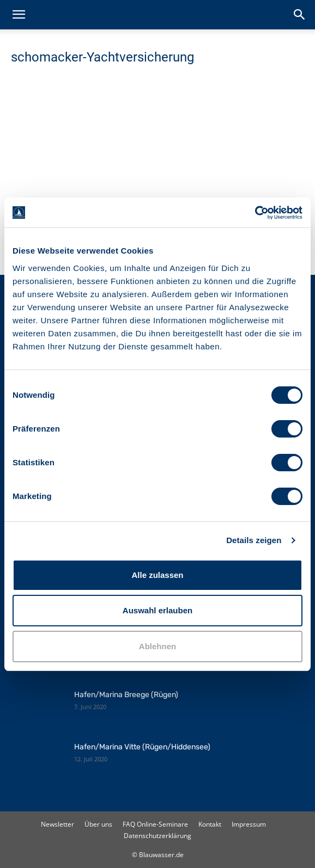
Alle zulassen (157, 575)
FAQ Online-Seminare (155, 824)
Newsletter (57, 824)
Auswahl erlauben (157, 610)
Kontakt (210, 824)
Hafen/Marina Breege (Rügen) (126, 695)
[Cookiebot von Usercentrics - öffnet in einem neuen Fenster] (255, 213)
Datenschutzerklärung (157, 836)
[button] (19, 15)
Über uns (98, 824)
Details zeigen (254, 540)
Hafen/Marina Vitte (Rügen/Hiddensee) (142, 747)
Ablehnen (157, 646)
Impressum (249, 824)
